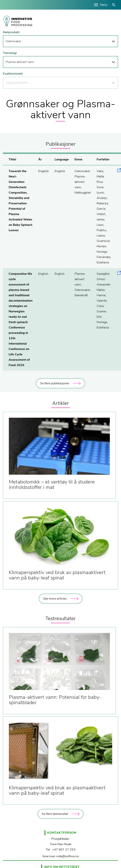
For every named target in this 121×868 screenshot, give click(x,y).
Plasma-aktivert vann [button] (20, 62)
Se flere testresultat (55, 814)
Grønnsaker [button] (13, 41)
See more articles (55, 599)
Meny (104, 5)
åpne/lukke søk (114, 5)
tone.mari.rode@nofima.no (61, 856)
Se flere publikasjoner (55, 383)
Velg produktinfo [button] (17, 83)
